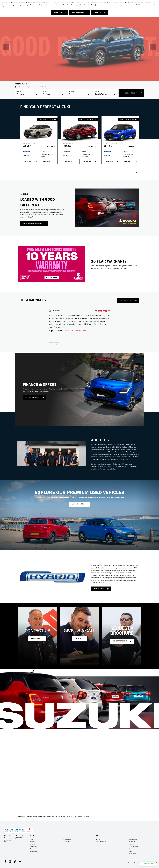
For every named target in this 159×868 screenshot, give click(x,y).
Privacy (130, 863)
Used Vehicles (33, 87)
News (130, 852)
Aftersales (132, 849)
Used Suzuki (67, 842)
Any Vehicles (21, 87)
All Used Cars (67, 839)
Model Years (73, 92)
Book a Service (133, 839)
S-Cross (33, 844)
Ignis (32, 839)
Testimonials (132, 854)
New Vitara (33, 847)
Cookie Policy (67, 5)
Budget (97, 92)
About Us (131, 844)
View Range (34, 852)
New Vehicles (46, 87)
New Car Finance (101, 842)
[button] (148, 864)
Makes (19, 92)
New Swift (33, 842)
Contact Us (132, 842)
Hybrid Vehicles (133, 847)
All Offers (99, 839)
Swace (32, 849)
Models (45, 92)
